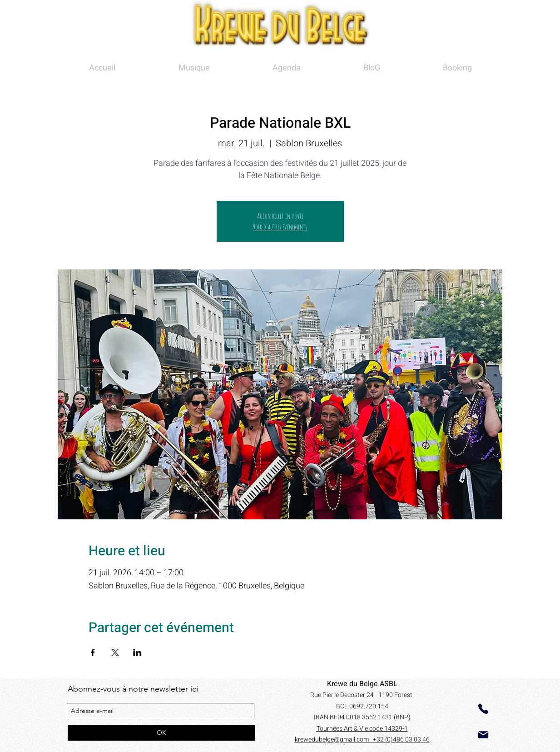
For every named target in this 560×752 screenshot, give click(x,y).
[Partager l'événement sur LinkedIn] (137, 652)
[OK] (161, 733)
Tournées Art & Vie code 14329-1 (362, 729)
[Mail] (483, 735)
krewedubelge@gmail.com (334, 740)
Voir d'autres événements (280, 227)
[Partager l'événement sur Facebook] (93, 652)
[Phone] (483, 709)
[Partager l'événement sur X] (115, 652)
